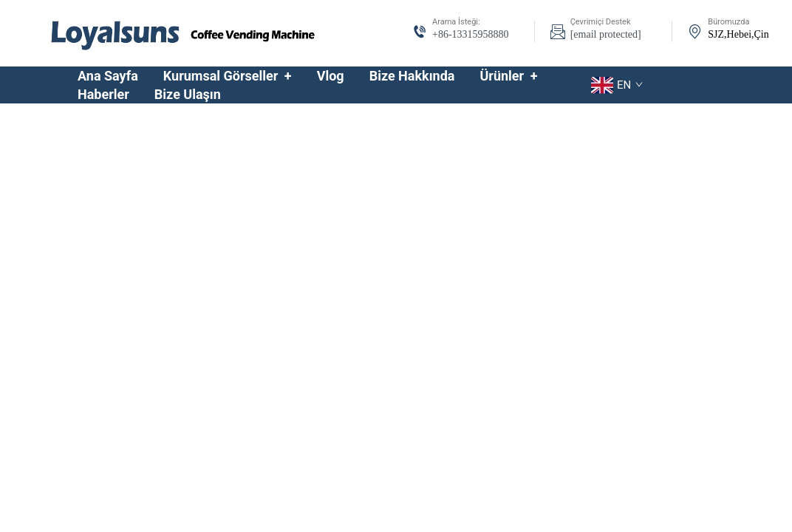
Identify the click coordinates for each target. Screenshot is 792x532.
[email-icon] (558, 34)
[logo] (183, 32)
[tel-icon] (420, 34)
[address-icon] (695, 34)
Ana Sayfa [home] (108, 76)
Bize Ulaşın (188, 94)
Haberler (103, 94)
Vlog (331, 76)
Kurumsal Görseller (228, 76)
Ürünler (508, 76)
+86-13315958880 (471, 34)
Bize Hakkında (412, 76)
